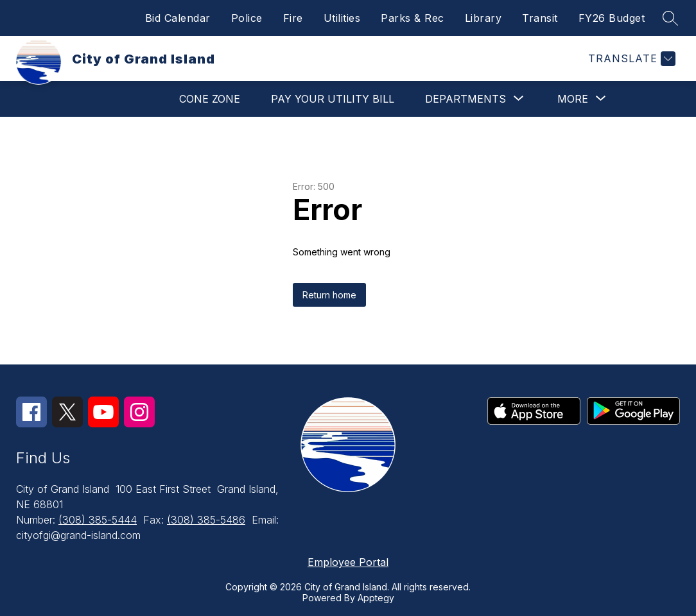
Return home (329, 295)
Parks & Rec (413, 18)
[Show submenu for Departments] (465, 99)
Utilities (342, 18)
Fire (293, 18)
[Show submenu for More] (573, 99)
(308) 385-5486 (206, 520)
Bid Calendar (178, 18)
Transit (540, 18)
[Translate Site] (630, 59)
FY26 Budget (612, 18)
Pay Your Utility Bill (333, 99)
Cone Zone (210, 99)
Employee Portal (348, 562)
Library (483, 18)
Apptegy (376, 598)
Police (247, 18)
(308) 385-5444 (98, 520)
